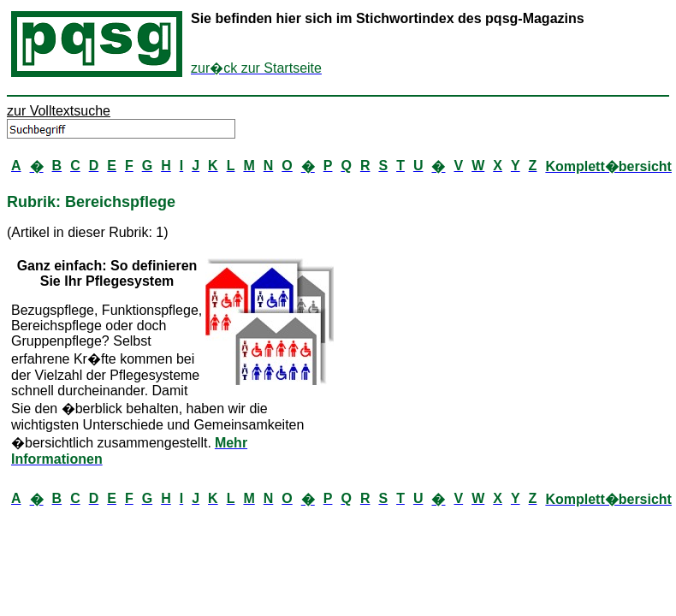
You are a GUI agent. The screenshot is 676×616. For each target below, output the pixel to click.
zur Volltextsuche (59, 111)
